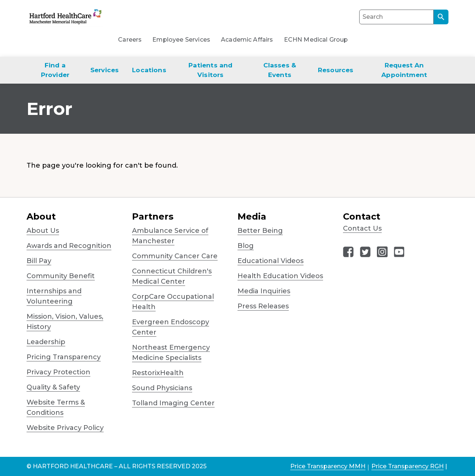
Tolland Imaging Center (173, 403)
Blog (246, 246)
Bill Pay (39, 261)
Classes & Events (280, 70)
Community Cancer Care (175, 256)
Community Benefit (61, 276)
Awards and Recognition (69, 246)
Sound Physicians (162, 388)
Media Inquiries (264, 291)
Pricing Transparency (64, 357)
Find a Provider (55, 70)
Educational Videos (271, 261)
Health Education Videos (280, 276)
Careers (130, 40)
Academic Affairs (247, 40)
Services (105, 70)
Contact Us (362, 228)
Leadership (46, 342)
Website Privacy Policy (65, 428)
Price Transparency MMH (328, 466)
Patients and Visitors (210, 70)
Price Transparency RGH (408, 466)
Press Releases (263, 306)
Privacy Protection (58, 372)
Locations (149, 70)
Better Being (260, 231)
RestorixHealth (158, 373)
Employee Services (181, 40)
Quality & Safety (53, 387)
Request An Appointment (404, 70)
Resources (336, 70)
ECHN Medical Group (316, 40)
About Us (43, 231)
